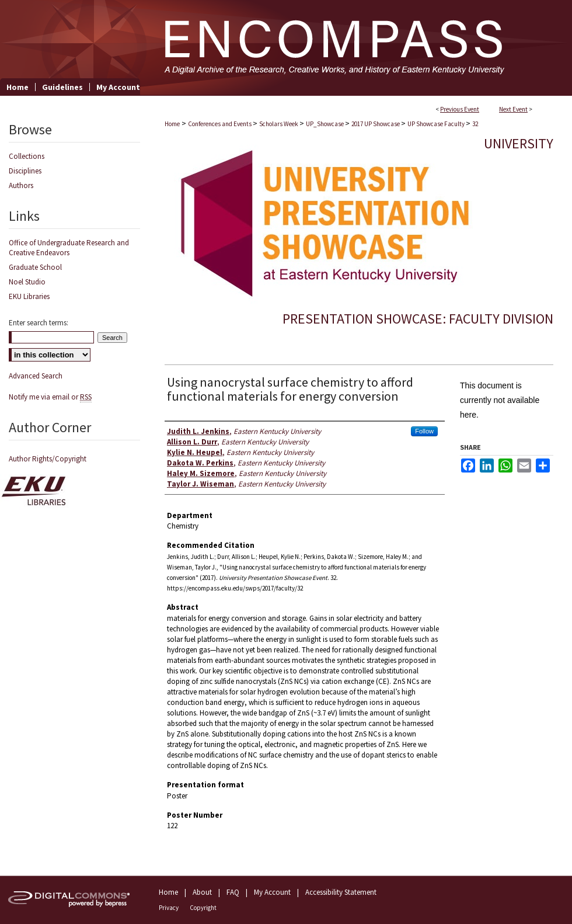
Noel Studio (27, 282)
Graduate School (35, 267)
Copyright (203, 908)
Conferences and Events (220, 124)
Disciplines (25, 171)
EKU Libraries (29, 296)
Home (172, 124)
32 (475, 124)
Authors (21, 185)
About (202, 892)
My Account (272, 892)
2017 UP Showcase (376, 124)
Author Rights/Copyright (48, 459)
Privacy (169, 908)
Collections (27, 156)
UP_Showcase (325, 124)
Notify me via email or (50, 397)
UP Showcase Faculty (437, 124)
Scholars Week (279, 124)
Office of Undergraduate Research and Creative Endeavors (69, 248)
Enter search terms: (39, 323)
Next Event (513, 109)
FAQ (233, 892)
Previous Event (460, 109)
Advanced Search (36, 376)
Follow (424, 431)
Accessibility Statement (341, 892)
